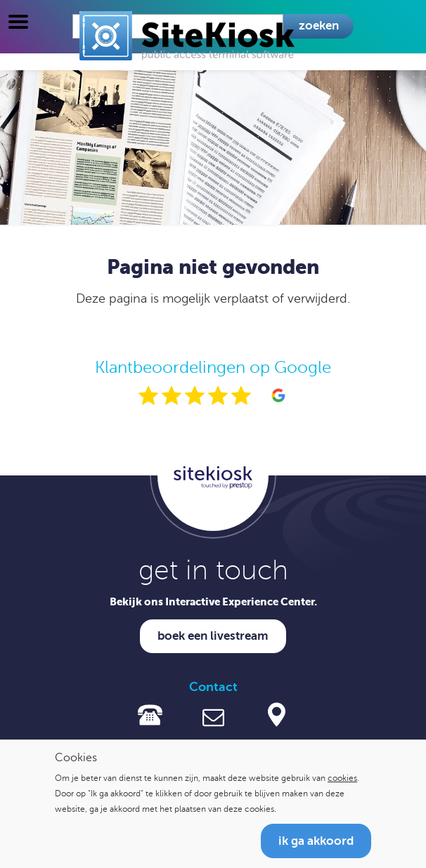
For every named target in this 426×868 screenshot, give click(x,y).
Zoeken (319, 26)
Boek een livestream (213, 636)
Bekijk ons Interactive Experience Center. (213, 601)
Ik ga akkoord (316, 841)
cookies (342, 778)
